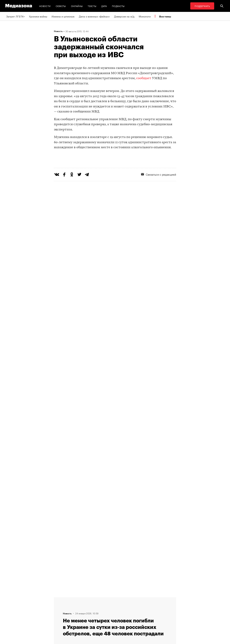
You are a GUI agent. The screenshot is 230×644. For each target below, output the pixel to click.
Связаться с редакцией (159, 189)
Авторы (59, 612)
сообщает (144, 78)
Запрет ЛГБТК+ (15, 16)
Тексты (92, 6)
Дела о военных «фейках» (94, 16)
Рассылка (105, 605)
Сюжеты (61, 6)
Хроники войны (38, 16)
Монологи (145, 16)
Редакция (61, 599)
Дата (104, 6)
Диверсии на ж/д (124, 16)
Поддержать (202, 6)
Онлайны (77, 6)
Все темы (165, 16)
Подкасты (118, 6)
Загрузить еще (115, 494)
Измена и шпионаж (63, 16)
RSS (103, 599)
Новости (45, 6)
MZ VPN (104, 612)
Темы (58, 619)
